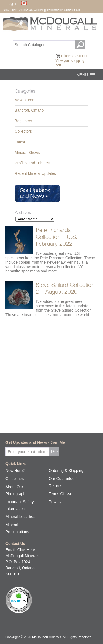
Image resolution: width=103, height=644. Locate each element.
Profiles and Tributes (32, 163)
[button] (82, 75)
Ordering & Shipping (66, 471)
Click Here (26, 550)
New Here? (10, 10)
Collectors (23, 131)
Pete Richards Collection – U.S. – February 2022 (59, 237)
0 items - (74, 56)
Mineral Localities (20, 517)
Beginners (23, 121)
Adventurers (25, 100)
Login (11, 3)
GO (81, 45)
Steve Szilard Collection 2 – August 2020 (65, 288)
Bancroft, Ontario (29, 110)
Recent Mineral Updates (35, 173)
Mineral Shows (27, 153)
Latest (20, 142)
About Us (26, 10)
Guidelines (15, 479)
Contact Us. (72, 10)
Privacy (55, 502)
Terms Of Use (61, 494)
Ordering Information (48, 10)
